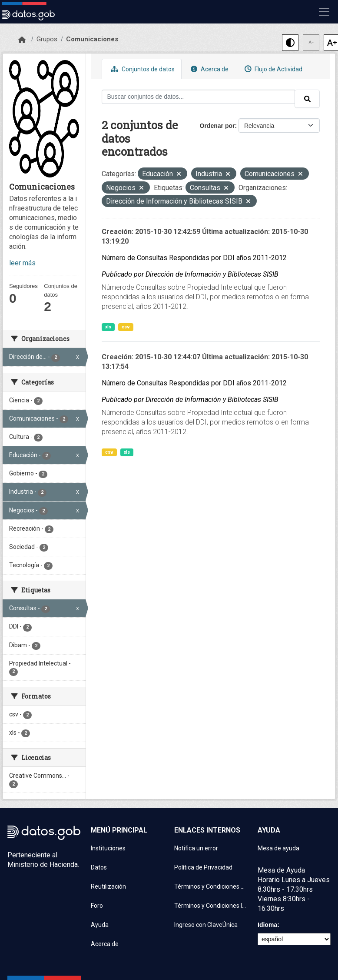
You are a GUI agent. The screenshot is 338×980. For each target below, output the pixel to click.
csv (126, 327)
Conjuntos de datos (142, 69)
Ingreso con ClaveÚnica (206, 925)
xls (108, 327)
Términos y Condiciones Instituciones (211, 906)
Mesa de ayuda (278, 848)
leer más (22, 263)
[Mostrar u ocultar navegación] (324, 12)
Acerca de (209, 69)
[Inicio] (22, 40)
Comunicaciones (92, 39)
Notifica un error (196, 848)
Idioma (267, 925)
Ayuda (100, 925)
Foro (97, 906)
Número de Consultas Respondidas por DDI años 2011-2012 (194, 258)
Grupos (47, 39)
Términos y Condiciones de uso (211, 886)
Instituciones (108, 848)
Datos (99, 867)
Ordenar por (217, 126)
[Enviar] (307, 99)
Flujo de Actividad (272, 69)
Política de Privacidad (203, 867)
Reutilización (108, 886)
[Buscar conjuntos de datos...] (199, 97)
